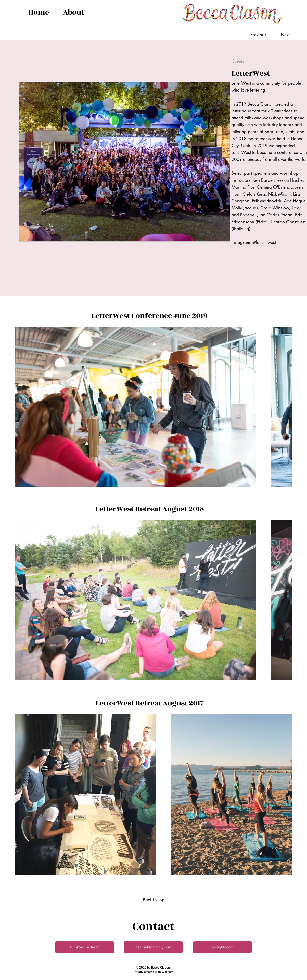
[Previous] (261, 35)
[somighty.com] (222, 947)
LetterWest (241, 83)
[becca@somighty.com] (153, 947)
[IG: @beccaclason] (85, 947)
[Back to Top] (153, 900)
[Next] (280, 35)
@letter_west (264, 242)
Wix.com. (168, 972)
